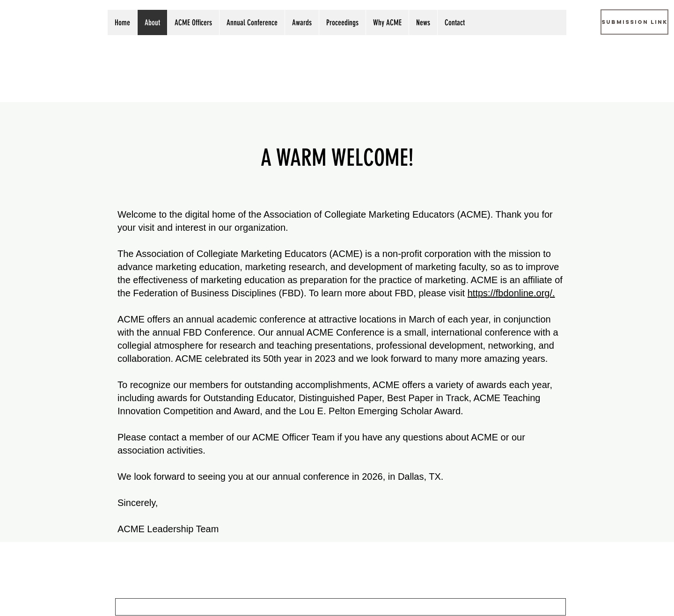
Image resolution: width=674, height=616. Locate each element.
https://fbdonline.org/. (511, 293)
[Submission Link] (634, 22)
